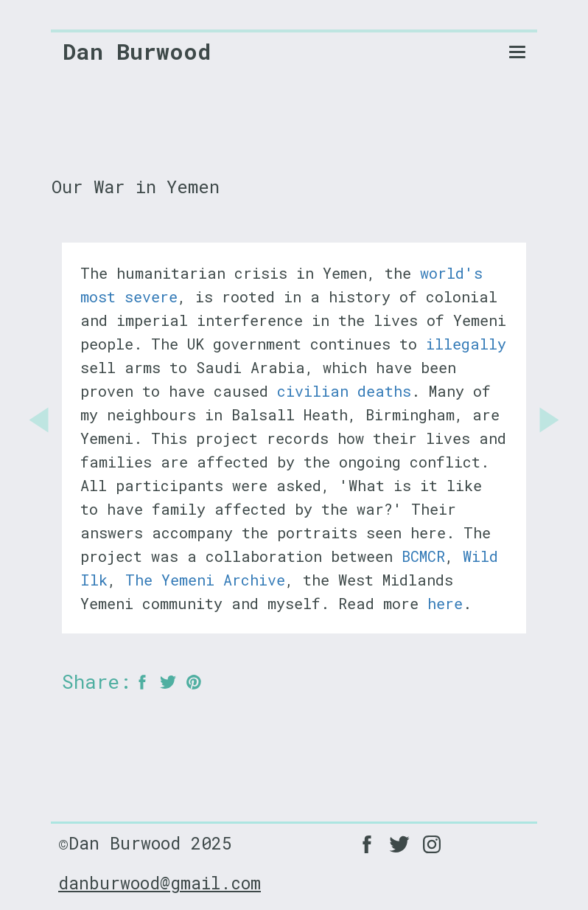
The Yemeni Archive (205, 580)
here (445, 603)
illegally (466, 344)
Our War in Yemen (136, 187)
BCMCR (423, 556)
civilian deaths (344, 391)
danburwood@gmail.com (160, 883)
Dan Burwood (137, 51)
